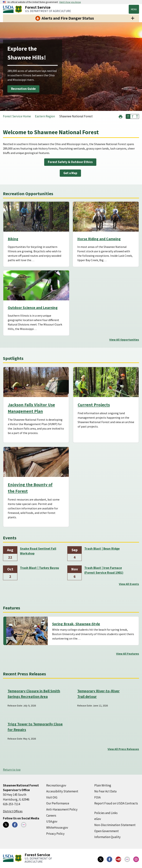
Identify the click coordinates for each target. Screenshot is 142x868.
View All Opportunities (124, 340)
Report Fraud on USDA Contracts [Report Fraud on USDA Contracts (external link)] (116, 803)
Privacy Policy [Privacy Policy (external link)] (55, 834)
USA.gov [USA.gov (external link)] (52, 821)
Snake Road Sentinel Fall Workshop (38, 551)
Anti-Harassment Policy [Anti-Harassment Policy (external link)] (62, 809)
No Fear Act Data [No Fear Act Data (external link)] (105, 791)
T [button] (128, 116)
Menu (134, 9)
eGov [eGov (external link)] (98, 819)
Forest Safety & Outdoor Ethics (70, 162)
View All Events (129, 584)
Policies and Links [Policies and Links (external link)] (106, 813)
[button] (121, 116)
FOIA (97, 797)
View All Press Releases (123, 749)
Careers (51, 816)
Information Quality (107, 837)
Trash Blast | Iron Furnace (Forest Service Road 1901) (104, 570)
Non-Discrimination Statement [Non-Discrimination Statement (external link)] (115, 825)
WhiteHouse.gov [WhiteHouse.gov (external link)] (57, 828)
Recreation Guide (23, 89)
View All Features (128, 654)
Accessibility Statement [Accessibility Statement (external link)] (62, 791)
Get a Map (70, 173)
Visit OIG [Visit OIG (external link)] (52, 797)
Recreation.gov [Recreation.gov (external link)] (56, 785)
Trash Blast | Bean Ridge (102, 549)
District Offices (13, 811)
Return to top (12, 769)
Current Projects (94, 405)
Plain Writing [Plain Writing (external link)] (103, 785)
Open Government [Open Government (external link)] (106, 831)
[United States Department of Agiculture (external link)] (9, 9)
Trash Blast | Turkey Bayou (39, 568)
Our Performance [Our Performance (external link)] (58, 803)
